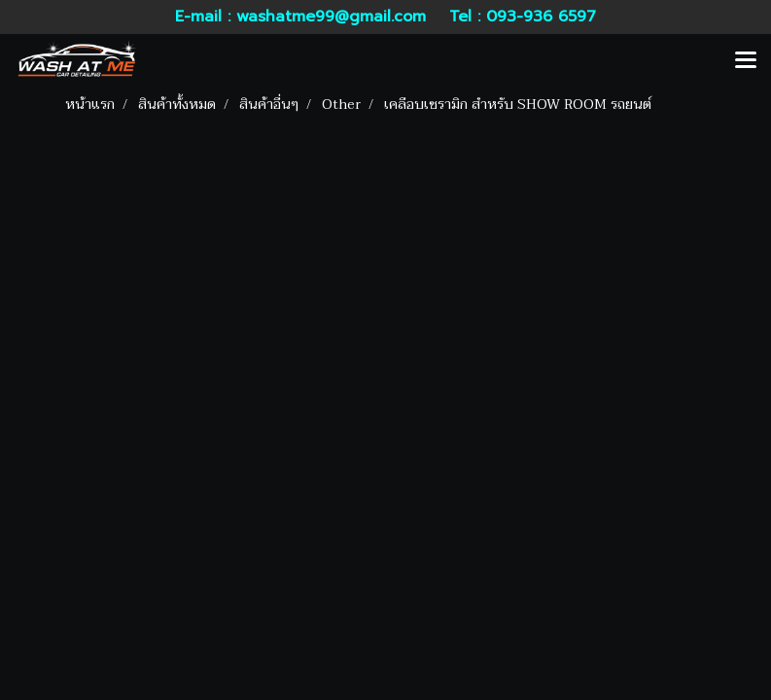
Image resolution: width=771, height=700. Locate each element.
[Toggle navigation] (746, 61)
